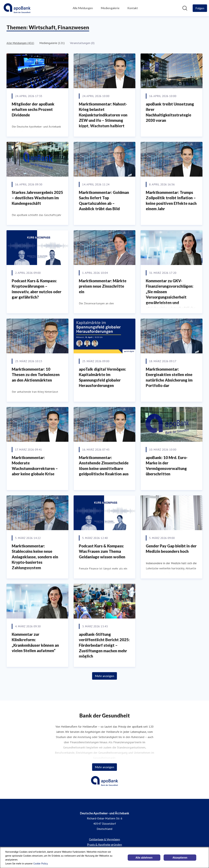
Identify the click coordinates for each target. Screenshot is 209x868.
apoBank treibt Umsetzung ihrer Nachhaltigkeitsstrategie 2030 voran (170, 112)
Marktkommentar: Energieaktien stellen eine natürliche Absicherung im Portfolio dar (169, 377)
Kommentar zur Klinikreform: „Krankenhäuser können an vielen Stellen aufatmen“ (35, 642)
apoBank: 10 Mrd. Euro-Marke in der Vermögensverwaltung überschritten (167, 466)
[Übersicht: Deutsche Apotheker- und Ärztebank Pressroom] (17, 8)
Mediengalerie (110, 8)
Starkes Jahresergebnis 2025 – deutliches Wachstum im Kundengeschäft (37, 198)
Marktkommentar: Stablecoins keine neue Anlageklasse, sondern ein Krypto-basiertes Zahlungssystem (35, 557)
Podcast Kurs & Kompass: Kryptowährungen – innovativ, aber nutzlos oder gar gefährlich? (37, 289)
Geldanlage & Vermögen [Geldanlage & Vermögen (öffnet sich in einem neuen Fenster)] (104, 839)
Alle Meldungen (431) (20, 43)
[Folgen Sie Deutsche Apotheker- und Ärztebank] (200, 8)
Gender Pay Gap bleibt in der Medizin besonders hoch (171, 549)
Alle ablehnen (144, 858)
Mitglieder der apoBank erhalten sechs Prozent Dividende (33, 109)
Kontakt (133, 8)
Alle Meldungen (83, 8)
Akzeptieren (180, 858)
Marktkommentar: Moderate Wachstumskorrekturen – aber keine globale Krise (35, 466)
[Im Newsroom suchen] (185, 8)
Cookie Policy (40, 863)
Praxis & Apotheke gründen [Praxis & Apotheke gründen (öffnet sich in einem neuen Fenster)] (104, 845)
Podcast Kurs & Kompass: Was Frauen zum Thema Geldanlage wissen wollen (102, 551)
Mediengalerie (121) (52, 43)
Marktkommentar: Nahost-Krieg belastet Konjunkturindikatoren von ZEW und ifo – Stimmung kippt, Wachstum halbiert (103, 115)
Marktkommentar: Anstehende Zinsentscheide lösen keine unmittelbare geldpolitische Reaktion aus (104, 466)
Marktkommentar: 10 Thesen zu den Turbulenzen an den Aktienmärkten (36, 375)
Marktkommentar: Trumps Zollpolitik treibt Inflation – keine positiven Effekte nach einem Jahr (171, 201)
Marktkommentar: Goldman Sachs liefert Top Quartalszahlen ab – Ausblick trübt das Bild (104, 201)
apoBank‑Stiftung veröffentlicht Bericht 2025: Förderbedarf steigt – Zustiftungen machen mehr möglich (104, 645)
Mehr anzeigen (104, 676)
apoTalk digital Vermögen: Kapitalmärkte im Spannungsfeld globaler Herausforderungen (102, 377)
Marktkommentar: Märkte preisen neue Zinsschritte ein (103, 286)
